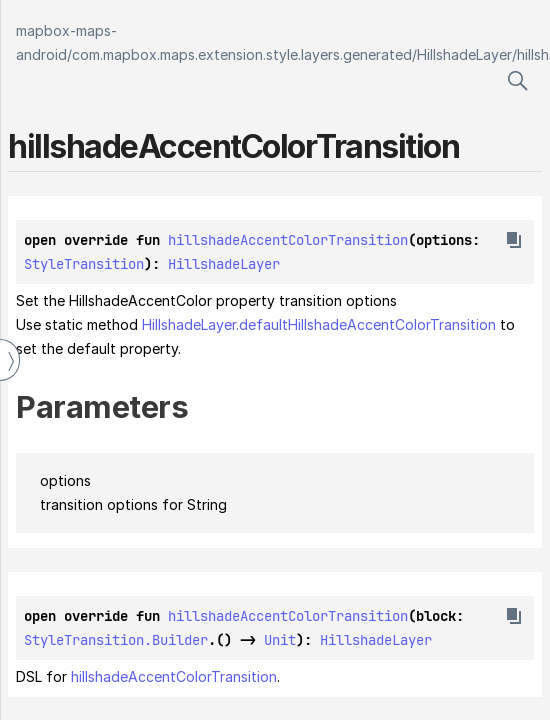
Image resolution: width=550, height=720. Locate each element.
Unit (280, 640)
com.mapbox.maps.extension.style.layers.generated (242, 54)
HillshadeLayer (464, 54)
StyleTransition (84, 264)
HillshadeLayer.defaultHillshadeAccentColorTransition (319, 324)
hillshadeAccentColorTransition (288, 240)
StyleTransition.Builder (116, 640)
